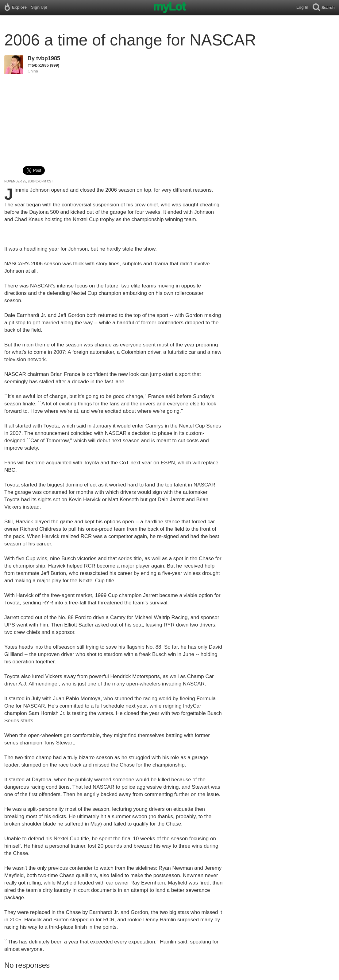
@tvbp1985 (38, 65)
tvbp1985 (48, 58)
